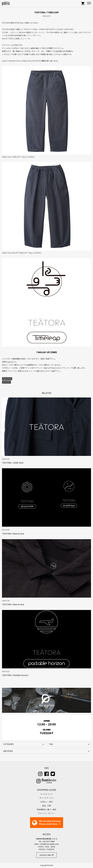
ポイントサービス (46, 798)
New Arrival (7, 379)
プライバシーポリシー (46, 813)
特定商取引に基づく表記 (46, 810)
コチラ (10, 362)
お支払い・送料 (46, 802)
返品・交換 (46, 806)
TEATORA (6, 382)
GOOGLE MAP (47, 855)
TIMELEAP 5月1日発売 (47, 352)
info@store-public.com (50, 844)
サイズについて (46, 794)
